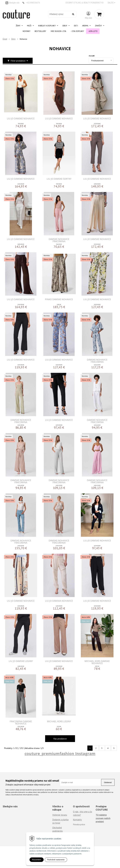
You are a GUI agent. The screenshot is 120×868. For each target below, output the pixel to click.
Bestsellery (40, 31)
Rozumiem (37, 860)
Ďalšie (111, 3)
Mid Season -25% (59, 31)
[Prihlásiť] (88, 15)
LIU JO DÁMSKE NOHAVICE (21, 118)
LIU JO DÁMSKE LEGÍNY (21, 661)
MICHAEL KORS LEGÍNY (59, 721)
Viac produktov (60, 739)
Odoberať (108, 782)
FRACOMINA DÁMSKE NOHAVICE (21, 722)
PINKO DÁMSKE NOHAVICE (59, 299)
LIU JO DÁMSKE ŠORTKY (59, 179)
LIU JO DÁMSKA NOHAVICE (59, 601)
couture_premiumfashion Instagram (60, 753)
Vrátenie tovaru (60, 815)
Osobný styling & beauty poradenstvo (85, 3)
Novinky (27, 31)
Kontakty (77, 820)
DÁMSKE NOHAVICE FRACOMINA (59, 240)
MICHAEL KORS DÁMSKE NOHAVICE (97, 662)
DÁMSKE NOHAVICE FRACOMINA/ (59, 542)
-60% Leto (93, 31)
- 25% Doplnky (77, 31)
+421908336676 (33, 3)
